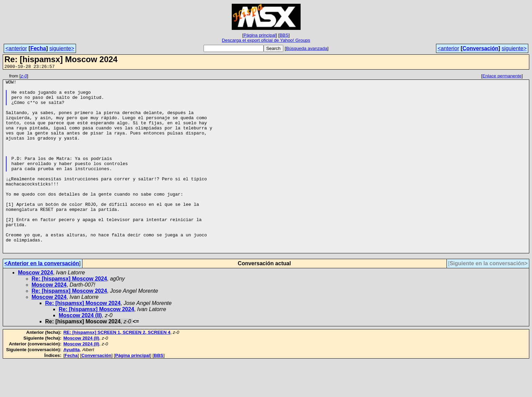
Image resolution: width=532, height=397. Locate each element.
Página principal (260, 35)
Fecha (38, 48)
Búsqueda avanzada (307, 48)
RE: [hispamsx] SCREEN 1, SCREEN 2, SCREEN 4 (117, 368)
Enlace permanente (502, 77)
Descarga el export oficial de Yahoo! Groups (266, 40)
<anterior (16, 48)
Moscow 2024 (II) (80, 351)
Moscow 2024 (35, 308)
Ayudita (72, 385)
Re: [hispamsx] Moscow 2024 (69, 314)
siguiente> (62, 48)
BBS (284, 35)
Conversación (480, 48)
